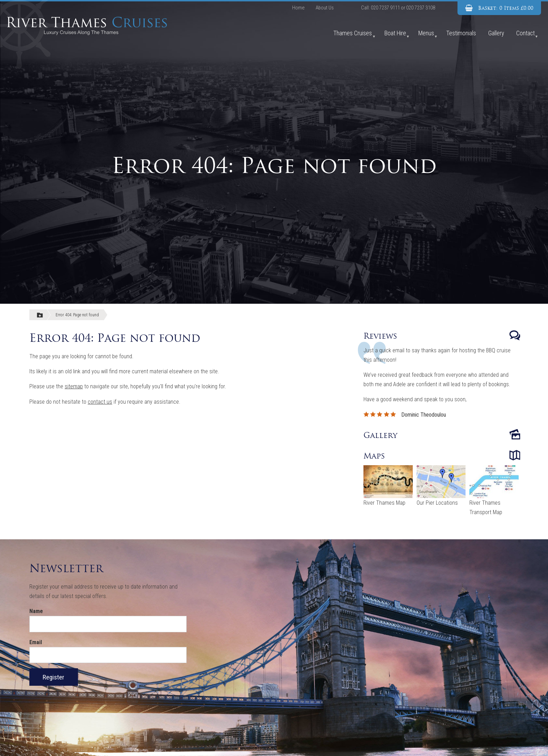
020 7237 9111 (385, 8)
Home (298, 8)
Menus (426, 33)
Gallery (496, 33)
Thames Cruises (353, 33)
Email (36, 642)
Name (36, 611)
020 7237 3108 (421, 8)
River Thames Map (384, 503)
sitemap (74, 386)
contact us (100, 402)
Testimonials (461, 33)
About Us (325, 8)
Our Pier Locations (437, 503)
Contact (525, 33)
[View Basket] (499, 8)
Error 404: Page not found (77, 315)
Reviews (380, 336)
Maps (374, 456)
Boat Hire (395, 33)
